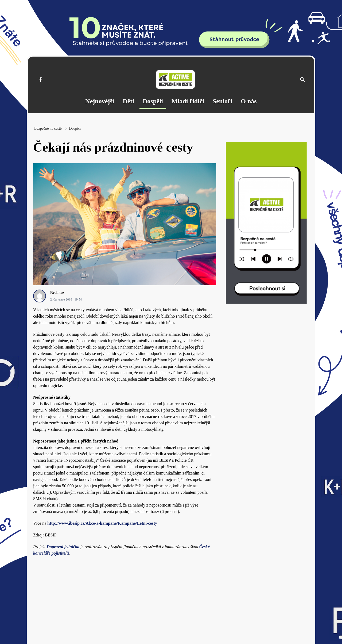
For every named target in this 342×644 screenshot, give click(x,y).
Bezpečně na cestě (48, 129)
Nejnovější (100, 101)
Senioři (222, 101)
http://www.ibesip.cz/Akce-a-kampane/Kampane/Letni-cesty (102, 523)
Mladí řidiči (188, 101)
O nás (249, 101)
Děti (128, 101)
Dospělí (153, 101)
